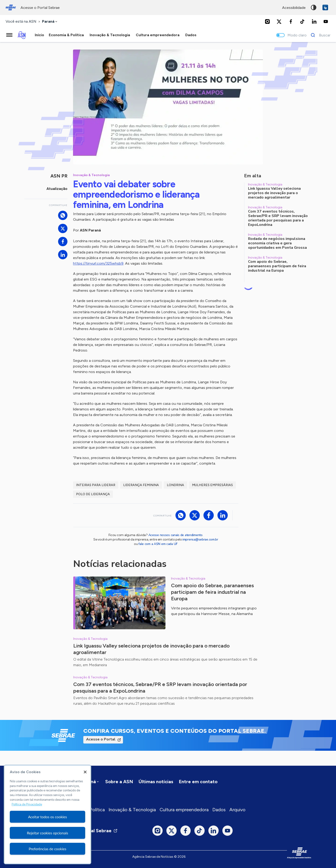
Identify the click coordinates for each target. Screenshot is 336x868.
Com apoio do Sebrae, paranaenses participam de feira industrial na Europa (212, 592)
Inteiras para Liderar (96, 485)
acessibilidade (294, 8)
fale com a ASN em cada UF (158, 544)
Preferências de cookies (47, 849)
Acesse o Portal (101, 739)
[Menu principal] (9, 35)
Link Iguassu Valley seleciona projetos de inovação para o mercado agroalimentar (151, 649)
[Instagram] (267, 21)
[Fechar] (85, 772)
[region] (47, 815)
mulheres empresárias (212, 485)
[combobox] (50, 22)
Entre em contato (198, 782)
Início (39, 35)
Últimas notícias (156, 782)
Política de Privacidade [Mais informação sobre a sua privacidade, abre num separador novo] (27, 804)
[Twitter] (279, 21)
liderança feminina (141, 485)
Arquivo (237, 810)
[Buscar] (319, 35)
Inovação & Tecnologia (132, 810)
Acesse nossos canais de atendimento (175, 535)
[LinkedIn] (314, 21)
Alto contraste (314, 7)
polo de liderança (93, 494)
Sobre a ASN (119, 782)
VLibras (325, 7)
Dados (219, 810)
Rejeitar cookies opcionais (47, 833)
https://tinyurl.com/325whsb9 (98, 263)
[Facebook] (291, 21)
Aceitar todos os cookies (47, 817)
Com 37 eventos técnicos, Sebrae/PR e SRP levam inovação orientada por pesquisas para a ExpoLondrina (160, 688)
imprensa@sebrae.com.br (200, 539)
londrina (175, 485)
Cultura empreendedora (184, 810)
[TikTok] (302, 21)
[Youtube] (326, 21)
